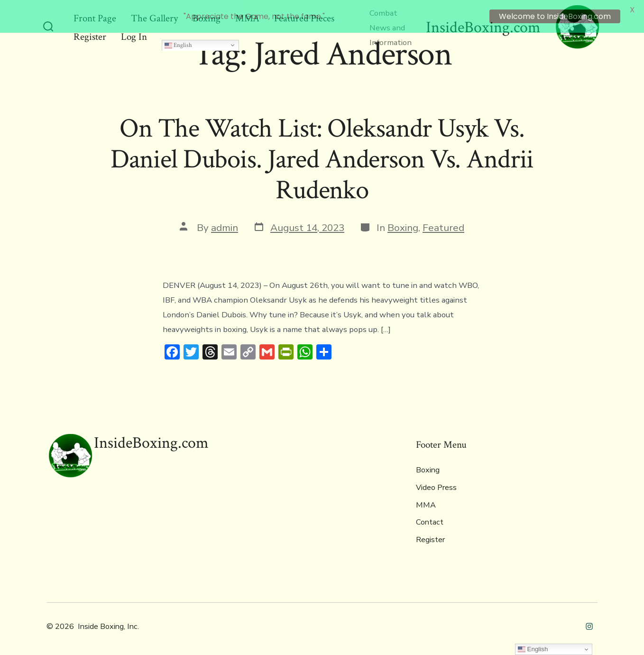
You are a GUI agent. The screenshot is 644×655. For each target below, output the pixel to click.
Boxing (403, 221)
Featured (443, 221)
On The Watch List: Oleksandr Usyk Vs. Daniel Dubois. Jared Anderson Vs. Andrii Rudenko (322, 153)
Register (430, 534)
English (178, 38)
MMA (426, 499)
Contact (430, 516)
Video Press (436, 481)
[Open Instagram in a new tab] (589, 620)
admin (225, 221)
